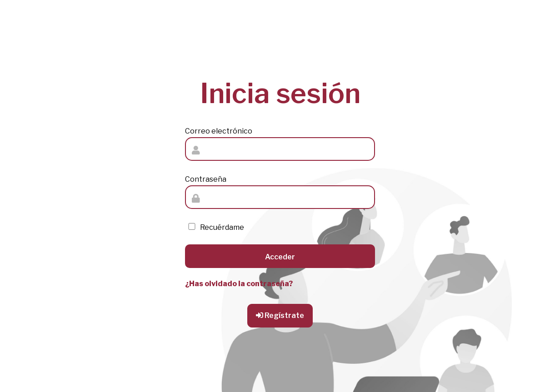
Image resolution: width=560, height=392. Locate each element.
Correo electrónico (219, 131)
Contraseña (206, 179)
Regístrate (280, 315)
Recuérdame (215, 227)
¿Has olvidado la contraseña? (239, 284)
